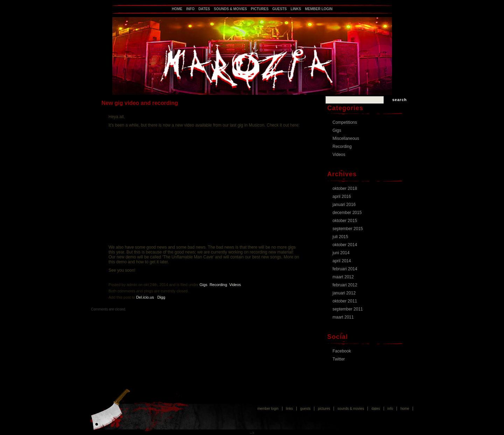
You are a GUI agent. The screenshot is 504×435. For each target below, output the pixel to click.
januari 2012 (344, 293)
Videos (235, 285)
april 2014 (342, 261)
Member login (319, 9)
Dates (204, 9)
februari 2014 (345, 269)
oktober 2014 (345, 245)
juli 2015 (340, 237)
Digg (161, 297)
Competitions (345, 122)
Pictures (260, 9)
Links (296, 9)
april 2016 (342, 197)
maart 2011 (343, 317)
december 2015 (347, 213)
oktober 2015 (345, 221)
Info (190, 9)
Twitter (339, 359)
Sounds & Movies (230, 9)
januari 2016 (344, 205)
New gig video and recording (140, 103)
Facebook (342, 351)
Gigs (204, 285)
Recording (218, 285)
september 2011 (348, 309)
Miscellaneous (346, 138)
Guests (279, 9)
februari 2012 (345, 285)
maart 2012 (343, 277)
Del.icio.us (145, 297)
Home (177, 9)
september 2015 (348, 229)
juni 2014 (341, 253)
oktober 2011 (345, 301)
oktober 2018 (345, 188)
